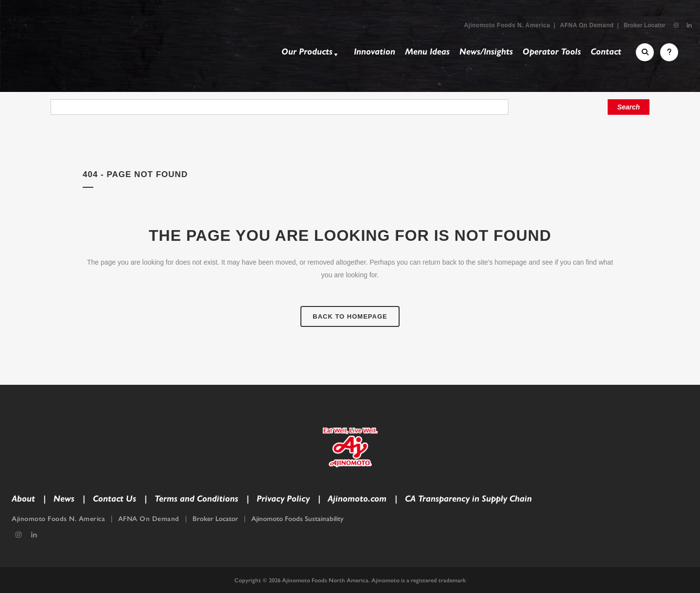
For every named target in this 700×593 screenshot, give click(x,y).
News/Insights (486, 52)
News (64, 499)
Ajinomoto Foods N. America (507, 25)
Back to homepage (350, 316)
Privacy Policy (283, 499)
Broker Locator (645, 25)
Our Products (311, 53)
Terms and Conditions (196, 499)
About (23, 499)
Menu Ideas (427, 52)
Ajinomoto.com (357, 499)
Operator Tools (552, 52)
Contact (606, 52)
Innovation (375, 52)
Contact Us (114, 499)
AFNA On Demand (587, 25)
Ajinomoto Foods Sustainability (297, 519)
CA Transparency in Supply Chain (468, 499)
